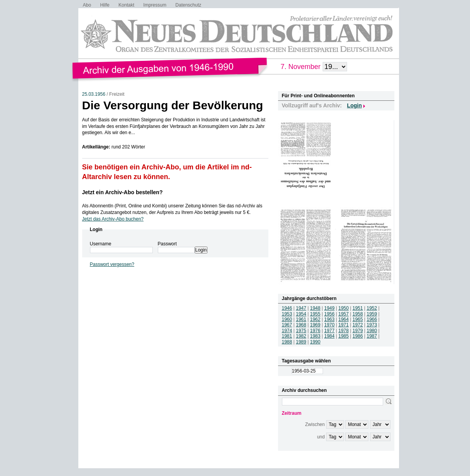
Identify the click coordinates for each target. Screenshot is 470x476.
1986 (358, 336)
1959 (372, 314)
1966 (372, 319)
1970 (329, 325)
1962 (315, 319)
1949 (329, 308)
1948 (315, 308)
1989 (301, 342)
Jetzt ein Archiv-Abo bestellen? (123, 192)
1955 (315, 314)
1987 (372, 336)
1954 (301, 314)
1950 (344, 308)
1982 (301, 336)
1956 (329, 314)
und (321, 437)
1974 (287, 331)
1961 (301, 319)
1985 (344, 336)
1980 (372, 331)
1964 (344, 319)
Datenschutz (188, 5)
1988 (287, 342)
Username (101, 244)
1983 (315, 336)
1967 (287, 325)
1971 (344, 325)
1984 (329, 336)
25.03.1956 (94, 94)
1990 (315, 342)
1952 (372, 308)
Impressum (155, 5)
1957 (344, 314)
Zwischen (315, 424)
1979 (358, 331)
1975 (301, 331)
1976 (315, 331)
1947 (301, 308)
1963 (329, 319)
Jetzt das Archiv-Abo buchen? (113, 219)
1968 (301, 325)
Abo (87, 5)
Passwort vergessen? (112, 264)
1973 (372, 325)
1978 (344, 331)
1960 (287, 319)
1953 (287, 314)
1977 (329, 331)
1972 (358, 325)
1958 (358, 314)
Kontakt (127, 5)
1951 (358, 308)
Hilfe (105, 5)
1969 (315, 325)
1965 (358, 319)
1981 (287, 336)
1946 (287, 308)
